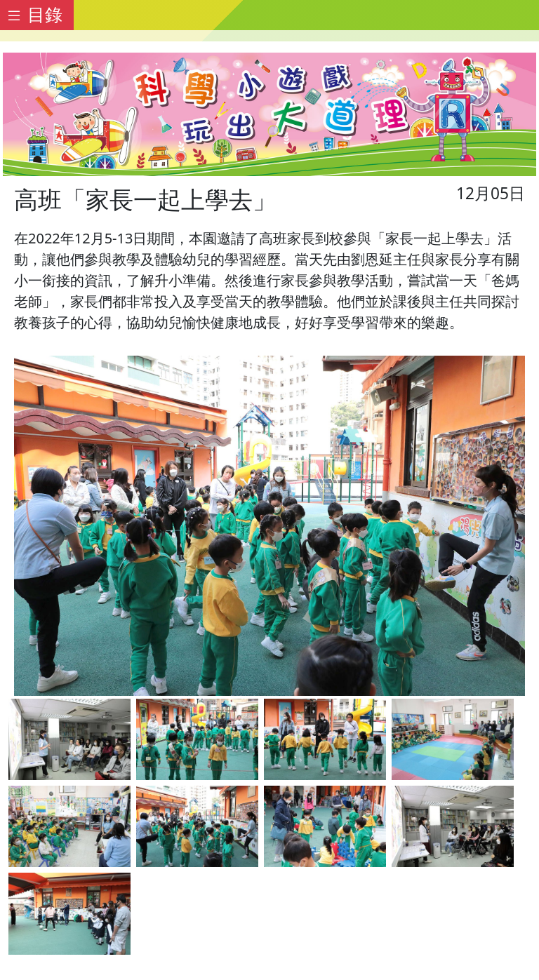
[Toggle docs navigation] (37, 15)
